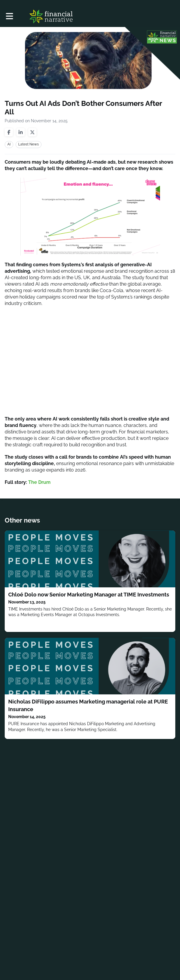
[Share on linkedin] (21, 132)
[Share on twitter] (32, 132)
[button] (10, 16)
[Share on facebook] (9, 132)
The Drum (39, 482)
